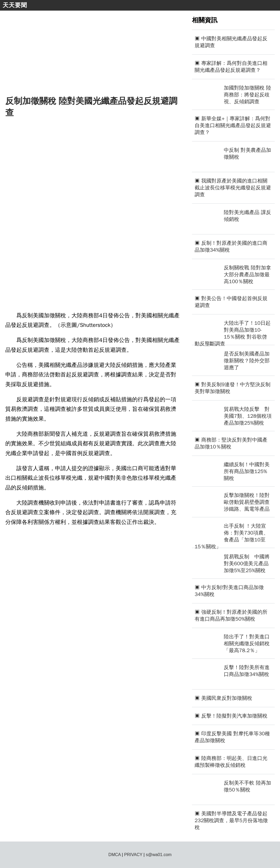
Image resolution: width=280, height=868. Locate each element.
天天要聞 (15, 5)
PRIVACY (133, 855)
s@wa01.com (159, 855)
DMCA (115, 855)
